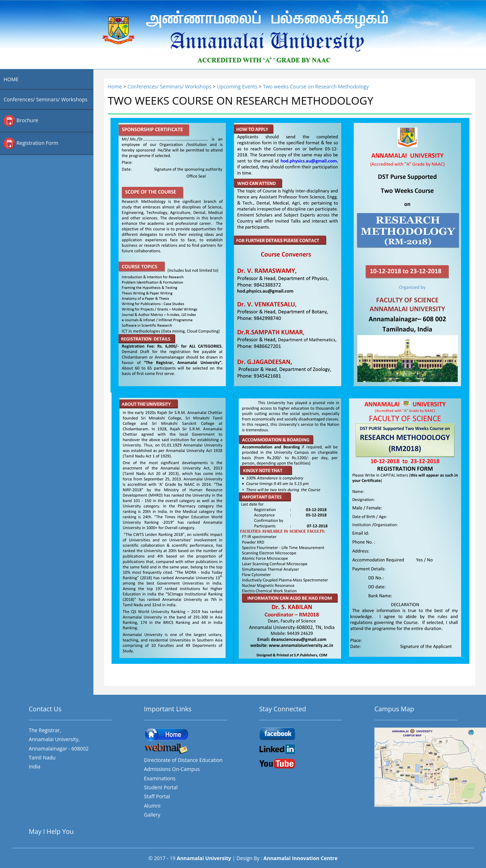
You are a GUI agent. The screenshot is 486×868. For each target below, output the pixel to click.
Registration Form (31, 143)
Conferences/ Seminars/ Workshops (45, 99)
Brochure (21, 121)
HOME (11, 79)
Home (115, 86)
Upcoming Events (238, 86)
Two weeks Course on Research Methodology (316, 86)
